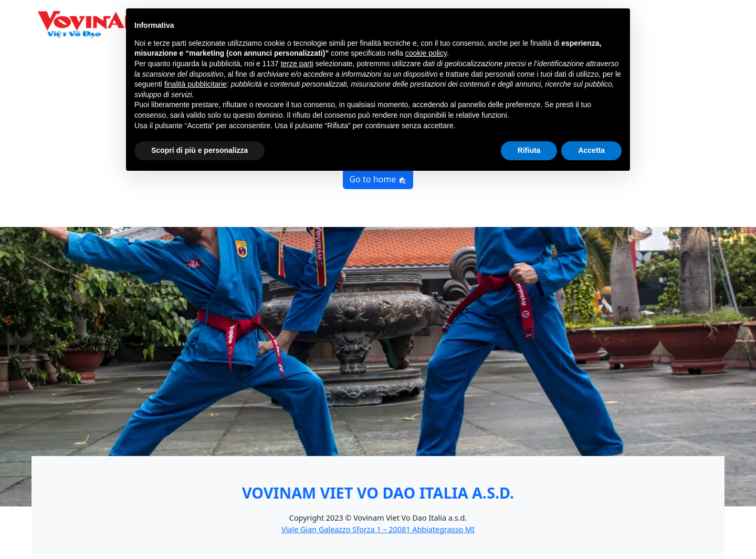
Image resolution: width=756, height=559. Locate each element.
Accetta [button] (591, 150)
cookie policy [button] (426, 53)
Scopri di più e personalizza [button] (199, 150)
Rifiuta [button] (529, 150)
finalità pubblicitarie (196, 84)
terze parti (297, 64)
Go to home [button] (378, 179)
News (663, 30)
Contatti (698, 30)
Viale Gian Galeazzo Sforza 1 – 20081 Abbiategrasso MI (378, 529)
